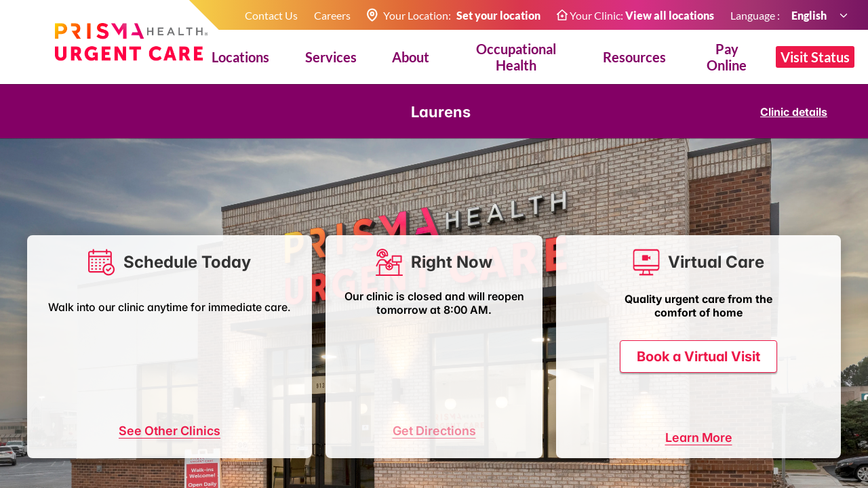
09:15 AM (136, 417)
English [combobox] (809, 15)
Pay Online (727, 57)
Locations (240, 57)
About (411, 57)
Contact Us (271, 15)
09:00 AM (70, 417)
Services (331, 57)
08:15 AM (137, 391)
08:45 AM (269, 391)
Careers (332, 15)
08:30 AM (203, 391)
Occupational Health (516, 57)
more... (270, 417)
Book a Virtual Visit (698, 330)
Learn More (699, 463)
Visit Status (815, 57)
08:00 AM (70, 391)
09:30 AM (203, 417)
